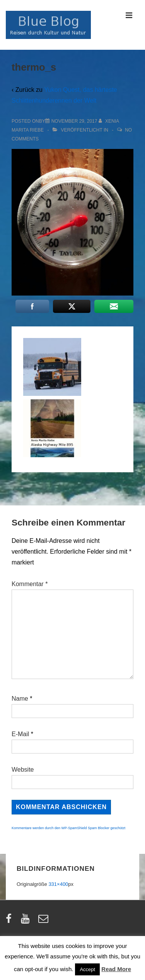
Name (20, 699)
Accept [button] (87, 969)
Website (23, 770)
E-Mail (20, 734)
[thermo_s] (74, 121)
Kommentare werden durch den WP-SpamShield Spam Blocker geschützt (68, 828)
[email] (44, 921)
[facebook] (10, 921)
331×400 (58, 884)
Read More (116, 969)
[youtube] (27, 921)
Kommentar (30, 584)
